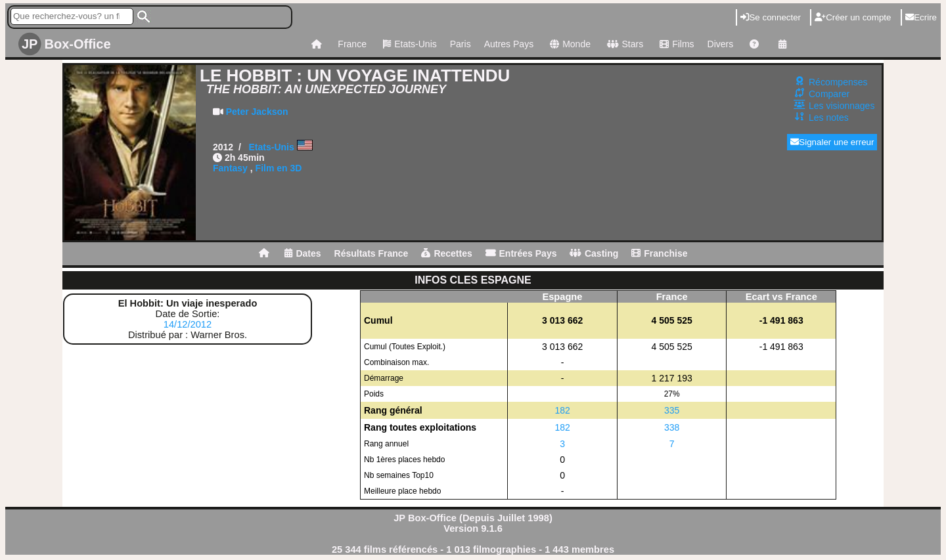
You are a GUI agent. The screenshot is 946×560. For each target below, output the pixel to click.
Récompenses (838, 82)
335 (672, 410)
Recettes (446, 253)
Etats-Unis (408, 44)
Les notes (829, 118)
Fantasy (230, 168)
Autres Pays (509, 44)
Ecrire (921, 17)
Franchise (659, 253)
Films (675, 44)
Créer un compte (853, 17)
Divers (721, 44)
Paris (461, 44)
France (352, 44)
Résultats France (372, 253)
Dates (303, 253)
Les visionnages (842, 106)
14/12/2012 (188, 324)
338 (672, 427)
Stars (623, 44)
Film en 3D (279, 168)
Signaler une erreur (832, 142)
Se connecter (771, 17)
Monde (569, 44)
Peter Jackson (257, 112)
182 (563, 410)
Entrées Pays (521, 253)
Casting (594, 253)
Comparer (829, 94)
